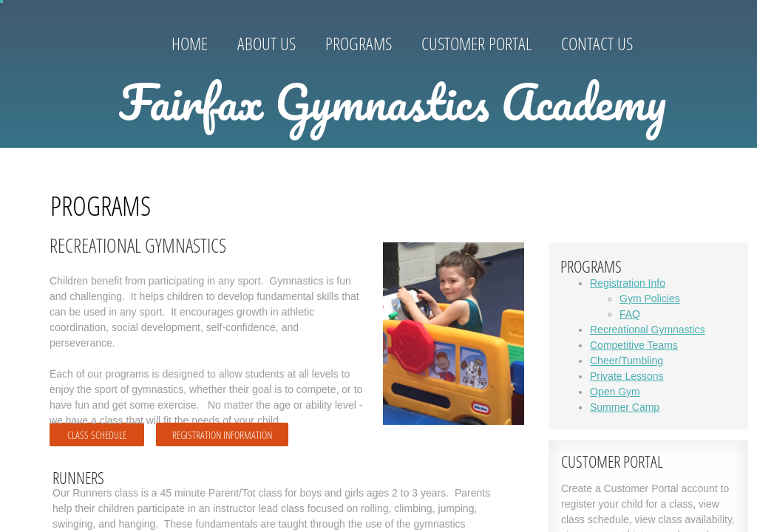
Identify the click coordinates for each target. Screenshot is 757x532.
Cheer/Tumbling (627, 361)
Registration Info (628, 283)
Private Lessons (627, 376)
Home (190, 43)
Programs (359, 43)
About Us (267, 43)
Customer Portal (476, 43)
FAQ (630, 314)
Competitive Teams (634, 345)
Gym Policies (650, 299)
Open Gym (615, 392)
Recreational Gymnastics (648, 330)
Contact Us (597, 43)
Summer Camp (625, 407)
